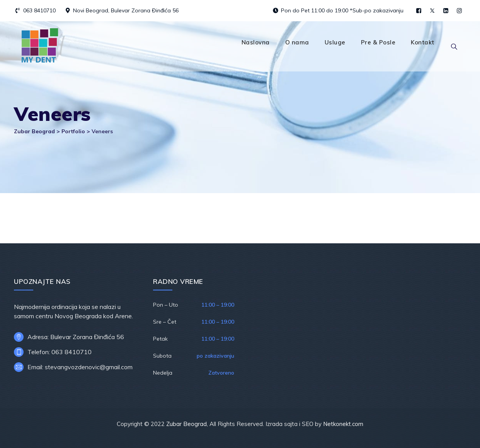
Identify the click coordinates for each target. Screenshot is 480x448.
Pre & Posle (378, 42)
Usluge (335, 42)
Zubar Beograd (186, 424)
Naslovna (256, 42)
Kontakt (423, 42)
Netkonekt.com (343, 424)
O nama (297, 42)
